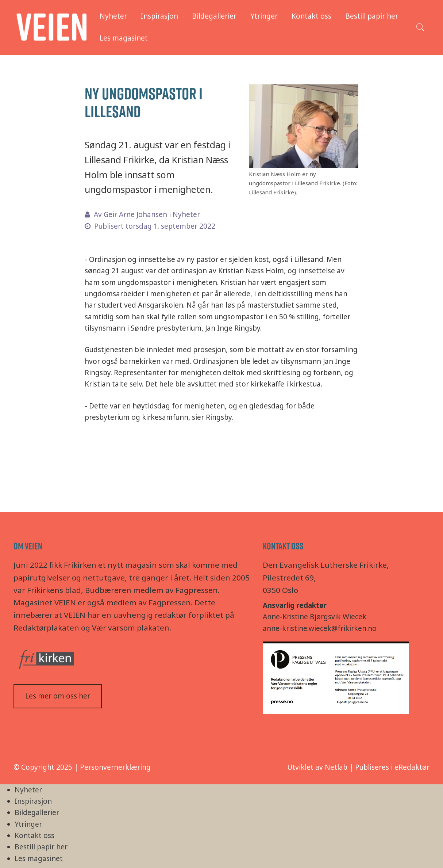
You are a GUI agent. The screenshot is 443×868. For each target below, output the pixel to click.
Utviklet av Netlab (317, 767)
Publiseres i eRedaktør (392, 767)
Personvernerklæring (115, 767)
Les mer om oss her (58, 696)
